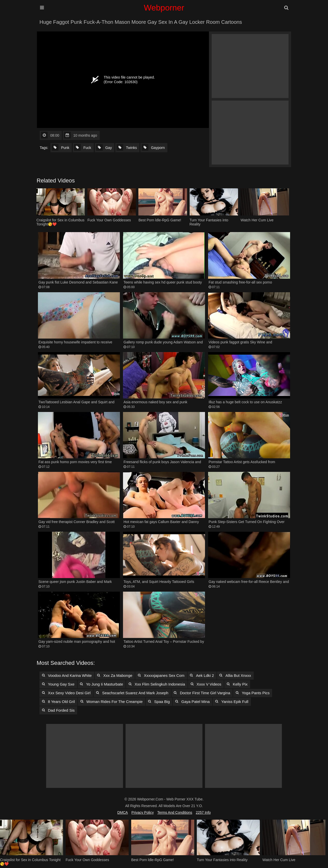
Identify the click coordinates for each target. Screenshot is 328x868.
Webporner (164, 8)
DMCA (123, 812)
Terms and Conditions (175, 812)
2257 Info (203, 812)
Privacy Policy (143, 812)
